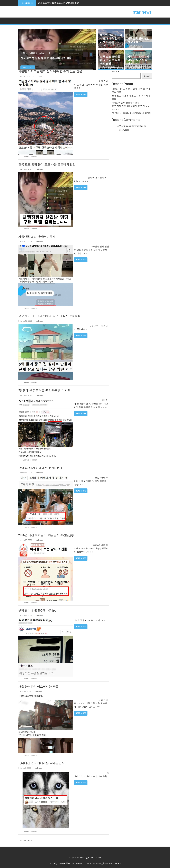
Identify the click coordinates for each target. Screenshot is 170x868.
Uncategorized (28, 67)
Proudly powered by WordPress (66, 863)
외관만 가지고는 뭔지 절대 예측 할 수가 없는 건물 (111, 38)
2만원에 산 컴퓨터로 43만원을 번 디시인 (44, 390)
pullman (41, 53)
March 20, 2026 (135, 45)
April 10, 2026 (107, 45)
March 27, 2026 (28, 53)
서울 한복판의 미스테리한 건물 (38, 687)
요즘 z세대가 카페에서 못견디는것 (40, 468)
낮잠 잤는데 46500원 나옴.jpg (37, 611)
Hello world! (123, 130)
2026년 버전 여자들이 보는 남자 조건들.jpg (46, 535)
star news (142, 12)
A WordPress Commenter (130, 126)
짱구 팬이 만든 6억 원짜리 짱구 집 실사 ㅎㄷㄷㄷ (138, 60)
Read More (81, 94)
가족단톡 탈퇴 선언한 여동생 (37, 237)
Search (115, 71)
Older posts (27, 840)
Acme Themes (114, 863)
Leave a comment (30, 156)
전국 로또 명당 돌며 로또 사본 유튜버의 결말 (58, 3)
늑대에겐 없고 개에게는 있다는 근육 (41, 763)
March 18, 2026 (135, 67)
